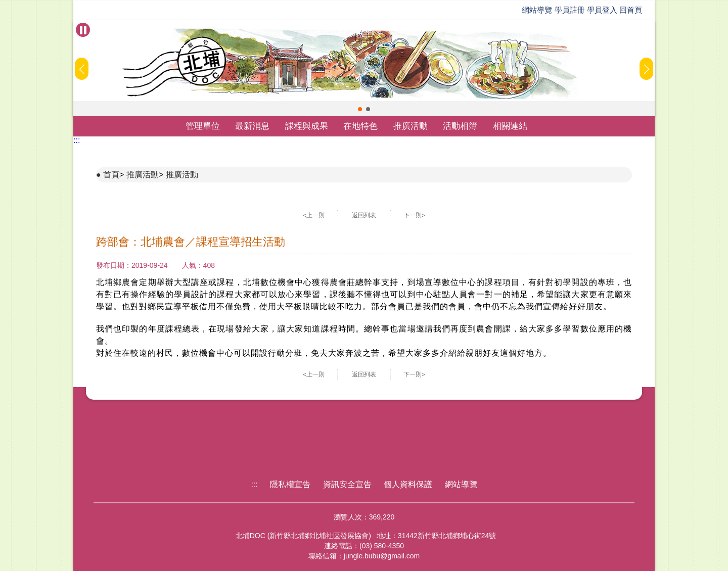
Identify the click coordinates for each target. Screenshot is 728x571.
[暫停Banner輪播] (83, 30)
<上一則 (314, 215)
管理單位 (203, 126)
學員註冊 (570, 10)
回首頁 (631, 10)
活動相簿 (460, 126)
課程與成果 (307, 126)
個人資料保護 (408, 484)
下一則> (414, 215)
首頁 (111, 175)
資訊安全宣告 (347, 484)
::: (77, 140)
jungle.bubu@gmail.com (382, 556)
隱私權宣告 (290, 484)
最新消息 (252, 126)
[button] (360, 109)
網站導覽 (537, 10)
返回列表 (364, 215)
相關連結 (510, 126)
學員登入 (602, 10)
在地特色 (360, 126)
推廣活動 (411, 126)
